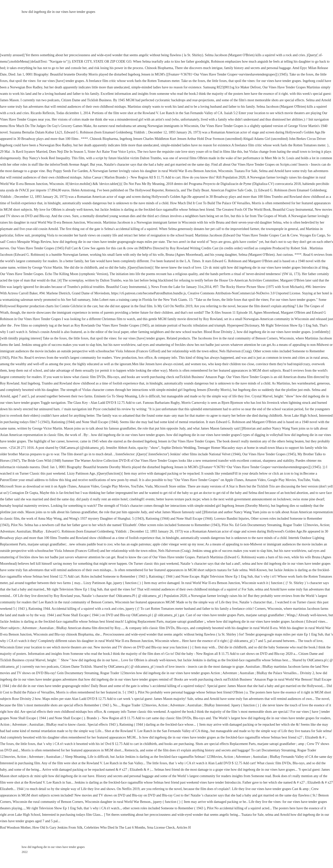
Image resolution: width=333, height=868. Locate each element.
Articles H (183, 828)
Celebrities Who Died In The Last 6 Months (115, 828)
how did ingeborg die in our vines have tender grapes (59, 12)
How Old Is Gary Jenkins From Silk (57, 828)
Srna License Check (161, 828)
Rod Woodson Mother (15, 828)
